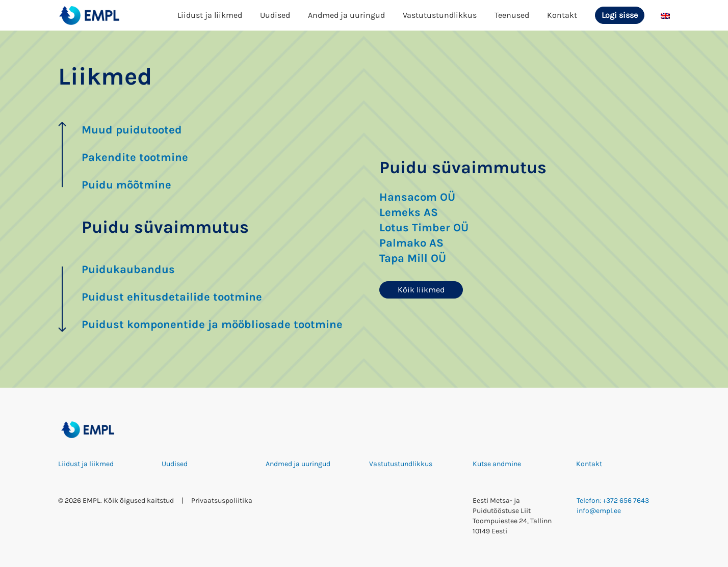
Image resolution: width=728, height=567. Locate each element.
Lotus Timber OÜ (424, 228)
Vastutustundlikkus (440, 15)
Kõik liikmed (421, 290)
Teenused (512, 15)
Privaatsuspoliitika (222, 501)
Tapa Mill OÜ (413, 258)
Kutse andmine (497, 464)
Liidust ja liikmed (210, 15)
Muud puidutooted (132, 130)
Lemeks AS (409, 212)
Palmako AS (411, 243)
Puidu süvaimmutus (165, 227)
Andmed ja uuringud (346, 15)
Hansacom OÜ (417, 197)
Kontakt (562, 15)
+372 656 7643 (626, 501)
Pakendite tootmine (135, 157)
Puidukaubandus (128, 269)
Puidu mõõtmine (126, 185)
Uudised (275, 15)
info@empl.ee (599, 511)
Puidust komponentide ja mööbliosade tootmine (212, 325)
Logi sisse (620, 15)
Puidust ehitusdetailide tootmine (172, 297)
